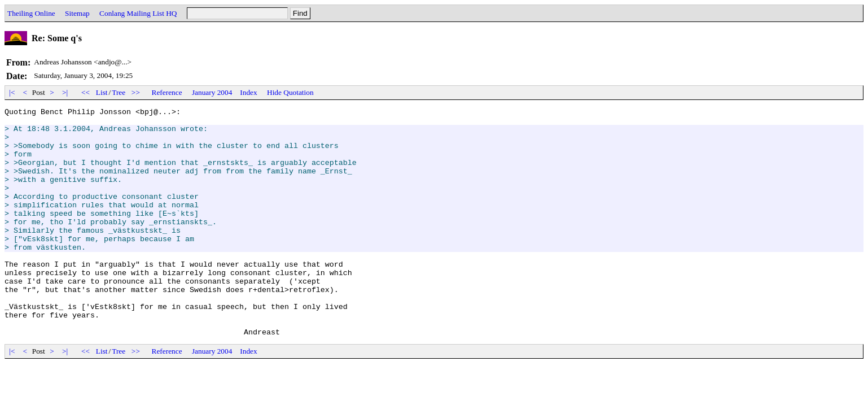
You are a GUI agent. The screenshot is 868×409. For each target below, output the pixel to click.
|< (12, 92)
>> (136, 92)
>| (65, 92)
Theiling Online (31, 13)
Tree (119, 92)
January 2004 (212, 92)
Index (248, 92)
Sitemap (77, 13)
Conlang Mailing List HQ (138, 13)
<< (86, 92)
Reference (167, 92)
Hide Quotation (290, 92)
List (102, 92)
